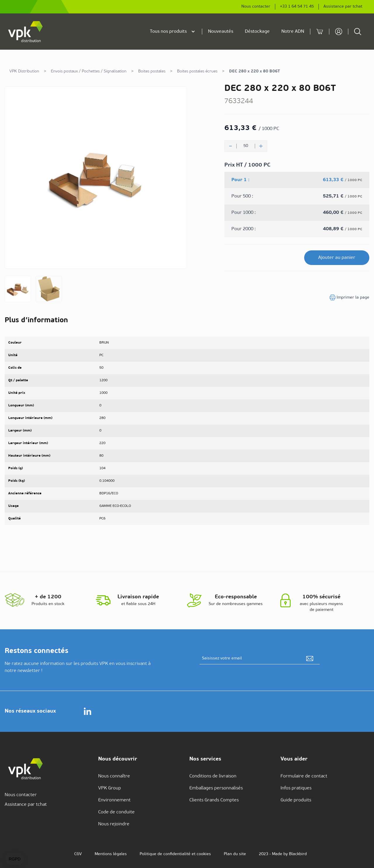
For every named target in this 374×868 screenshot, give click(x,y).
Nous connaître (114, 776)
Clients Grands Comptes (214, 800)
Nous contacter (256, 7)
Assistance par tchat (343, 7)
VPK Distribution (24, 71)
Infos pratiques (296, 788)
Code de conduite (116, 812)
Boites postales (152, 71)
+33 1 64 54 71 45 (297, 7)
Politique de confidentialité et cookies (175, 854)
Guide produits (296, 800)
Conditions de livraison (213, 776)
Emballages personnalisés (216, 788)
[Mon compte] (339, 32)
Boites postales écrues (197, 71)
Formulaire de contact (304, 776)
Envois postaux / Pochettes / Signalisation (89, 71)
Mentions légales (111, 854)
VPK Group (110, 788)
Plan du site (235, 854)
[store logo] (26, 32)
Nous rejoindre (114, 824)
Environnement (114, 800)
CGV (78, 854)
